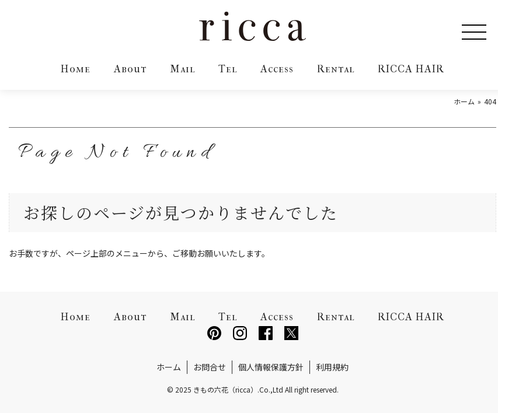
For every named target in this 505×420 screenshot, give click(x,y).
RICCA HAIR (411, 69)
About (130, 69)
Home (76, 69)
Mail (182, 69)
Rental (336, 69)
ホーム (169, 367)
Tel (228, 69)
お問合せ (210, 367)
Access (277, 69)
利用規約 (332, 367)
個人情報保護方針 (271, 367)
